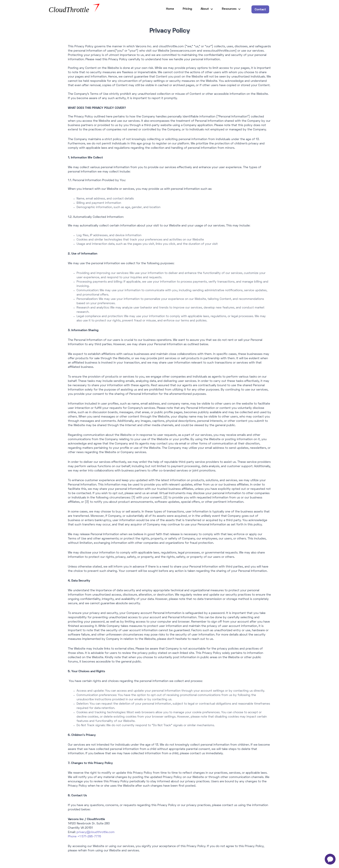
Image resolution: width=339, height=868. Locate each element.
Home (170, 9)
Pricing (187, 9)
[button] (207, 9)
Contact (260, 10)
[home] (85, 9)
